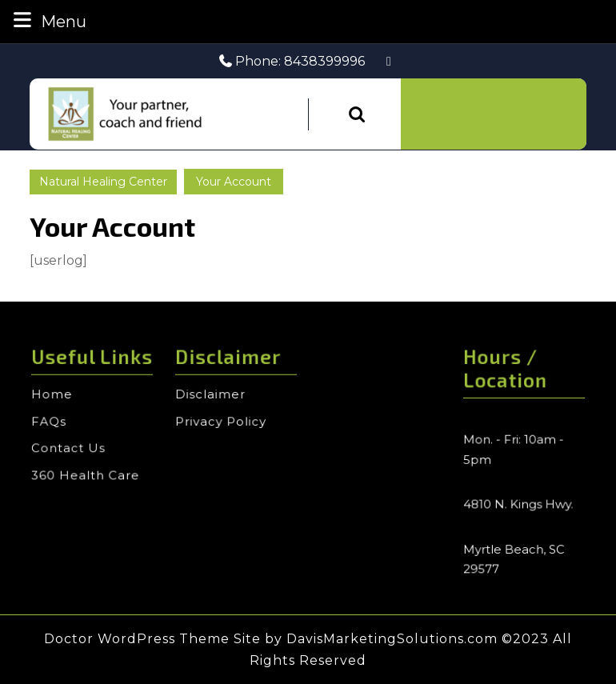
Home (54, 398)
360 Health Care (86, 474)
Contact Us (70, 449)
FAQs (51, 423)
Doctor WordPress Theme (137, 639)
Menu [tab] (48, 20)
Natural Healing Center (103, 182)
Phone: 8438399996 (292, 61)
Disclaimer (212, 398)
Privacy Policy (222, 423)
